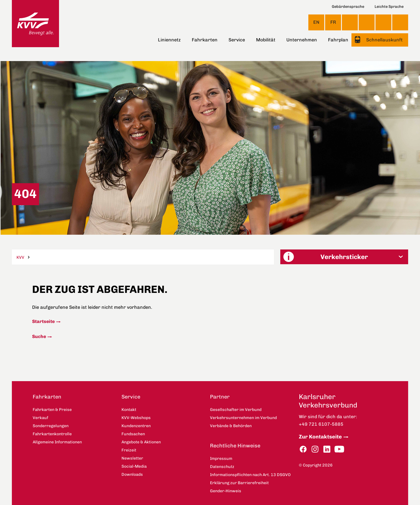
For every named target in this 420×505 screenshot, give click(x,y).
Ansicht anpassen (350, 22)
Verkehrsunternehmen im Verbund (243, 418)
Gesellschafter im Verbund (236, 410)
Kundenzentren (136, 426)
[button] (344, 257)
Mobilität (266, 40)
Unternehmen (302, 40)
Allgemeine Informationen (57, 442)
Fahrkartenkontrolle (52, 434)
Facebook (303, 449)
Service (237, 40)
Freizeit (129, 450)
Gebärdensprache (348, 7)
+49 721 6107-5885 (321, 424)
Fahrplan (338, 40)
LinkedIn (327, 449)
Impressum (221, 459)
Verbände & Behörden (231, 426)
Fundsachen (133, 434)
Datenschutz (222, 467)
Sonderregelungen (51, 426)
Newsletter (132, 458)
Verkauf (40, 418)
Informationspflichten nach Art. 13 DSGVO (250, 475)
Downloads (132, 474)
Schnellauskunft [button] (384, 40)
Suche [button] (400, 22)
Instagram (315, 449)
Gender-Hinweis (226, 491)
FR (333, 22)
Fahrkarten (205, 40)
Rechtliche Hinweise (235, 446)
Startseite (43, 321)
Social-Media (134, 466)
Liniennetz (169, 40)
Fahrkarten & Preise (52, 410)
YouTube (339, 449)
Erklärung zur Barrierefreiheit (239, 483)
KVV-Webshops (383, 22)
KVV (20, 257)
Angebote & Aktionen (141, 442)
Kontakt (367, 22)
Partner (220, 397)
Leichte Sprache (389, 7)
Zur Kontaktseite (320, 437)
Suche (39, 336)
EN (316, 22)
